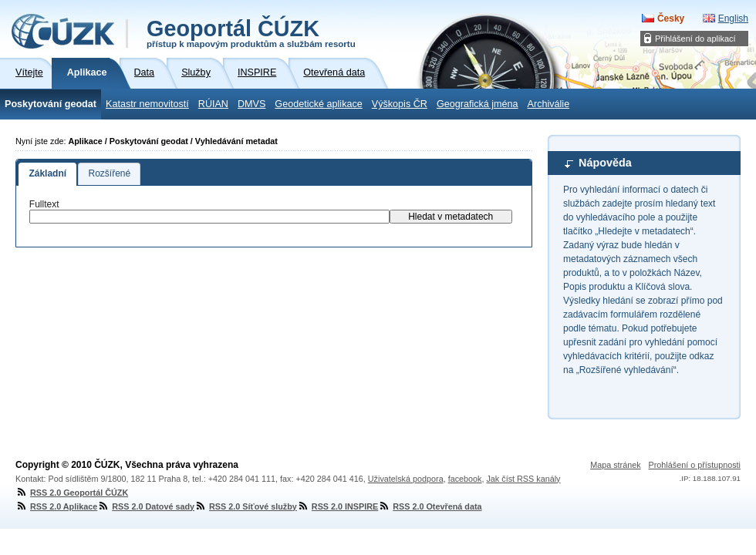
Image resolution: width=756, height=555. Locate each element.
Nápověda (605, 163)
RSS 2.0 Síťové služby (246, 506)
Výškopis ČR (400, 104)
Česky (671, 18)
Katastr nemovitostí (147, 104)
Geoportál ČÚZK (251, 32)
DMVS (251, 104)
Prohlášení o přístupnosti (695, 465)
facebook (465, 479)
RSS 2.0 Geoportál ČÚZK (72, 493)
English (733, 18)
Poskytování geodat (51, 104)
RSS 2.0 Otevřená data (430, 506)
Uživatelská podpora (406, 479)
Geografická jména (478, 104)
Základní (47, 173)
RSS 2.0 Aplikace (56, 506)
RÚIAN (213, 104)
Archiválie (549, 104)
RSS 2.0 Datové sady (146, 506)
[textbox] (209, 217)
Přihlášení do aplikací (695, 39)
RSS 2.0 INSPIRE (337, 506)
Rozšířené (109, 173)
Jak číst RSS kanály (523, 479)
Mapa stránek (615, 465)
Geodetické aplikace (318, 104)
